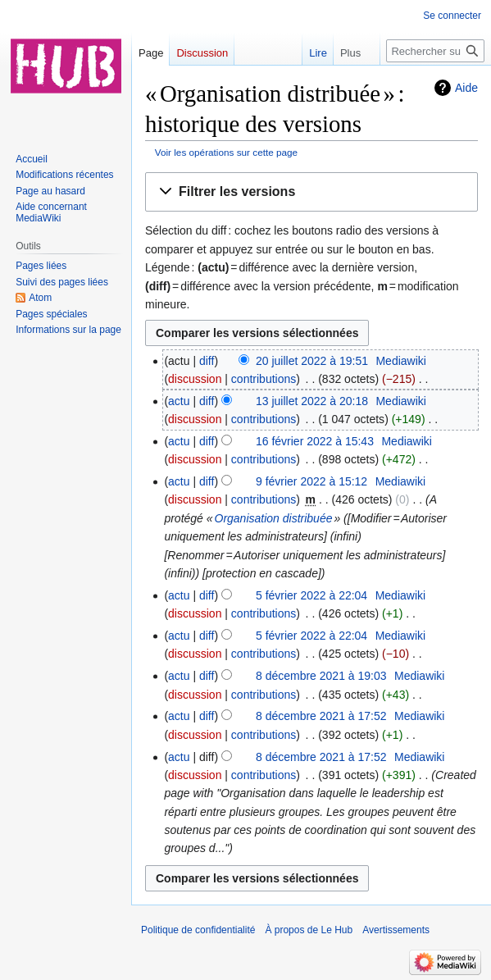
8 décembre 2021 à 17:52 (321, 716)
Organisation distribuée (274, 518)
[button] (311, 192)
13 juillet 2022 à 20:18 (312, 401)
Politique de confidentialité (198, 930)
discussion (195, 379)
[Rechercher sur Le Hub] (435, 51)
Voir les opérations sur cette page (226, 152)
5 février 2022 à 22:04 (311, 595)
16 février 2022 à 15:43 (315, 441)
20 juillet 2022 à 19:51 (312, 361)
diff (207, 361)
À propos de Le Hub (309, 930)
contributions (264, 379)
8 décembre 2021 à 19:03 (321, 676)
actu (179, 401)
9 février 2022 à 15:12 (311, 481)
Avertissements (396, 930)
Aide (466, 88)
